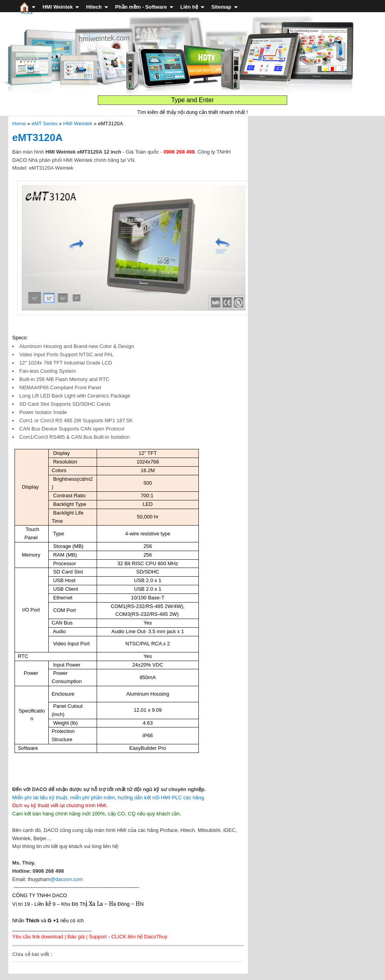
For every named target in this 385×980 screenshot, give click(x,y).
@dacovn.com (67, 879)
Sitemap (221, 7)
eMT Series (44, 124)
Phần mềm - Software (141, 7)
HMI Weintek (58, 7)
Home (19, 124)
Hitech (94, 7)
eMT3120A (38, 137)
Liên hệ (189, 7)
